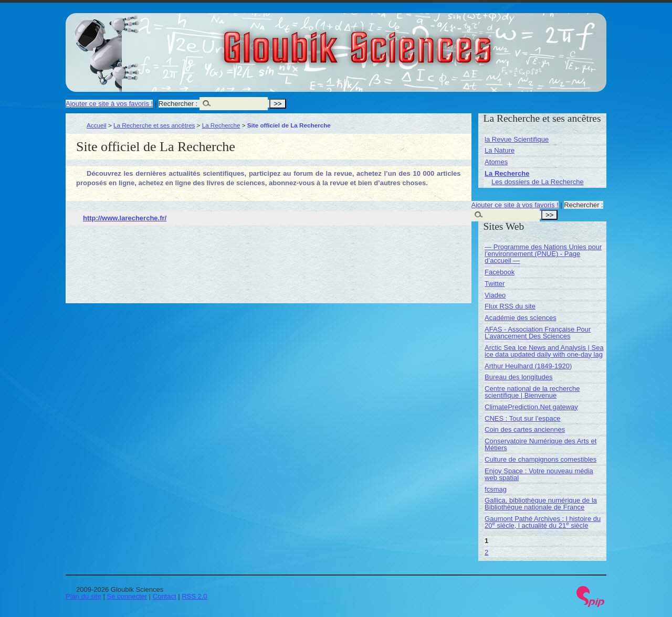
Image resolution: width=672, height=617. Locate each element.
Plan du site (83, 596)
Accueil (97, 125)
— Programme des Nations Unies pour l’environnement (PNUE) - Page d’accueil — (543, 254)
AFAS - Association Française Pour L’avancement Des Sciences (538, 333)
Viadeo (495, 295)
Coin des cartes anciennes (525, 429)
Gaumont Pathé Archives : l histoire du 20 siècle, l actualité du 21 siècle (543, 522)
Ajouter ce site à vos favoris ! (109, 104)
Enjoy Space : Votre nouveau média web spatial (539, 474)
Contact (165, 596)
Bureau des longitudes (518, 377)
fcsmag (496, 489)
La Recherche (221, 125)
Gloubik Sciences (417, 41)
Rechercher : (178, 104)
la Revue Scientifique (517, 139)
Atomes (496, 162)
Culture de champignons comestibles (540, 459)
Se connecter (127, 596)
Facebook (500, 272)
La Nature (500, 150)
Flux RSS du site (510, 306)
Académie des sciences (521, 318)
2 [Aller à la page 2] (486, 552)
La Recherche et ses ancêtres (154, 125)
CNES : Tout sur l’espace (522, 418)
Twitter (495, 284)
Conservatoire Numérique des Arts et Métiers (540, 444)
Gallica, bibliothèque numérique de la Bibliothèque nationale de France (541, 504)
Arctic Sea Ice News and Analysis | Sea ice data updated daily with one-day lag (544, 351)
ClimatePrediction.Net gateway (531, 407)
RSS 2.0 (194, 596)
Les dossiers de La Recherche (538, 182)
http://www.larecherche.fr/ (125, 218)
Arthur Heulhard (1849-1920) (528, 366)
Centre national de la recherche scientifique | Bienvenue (532, 392)
